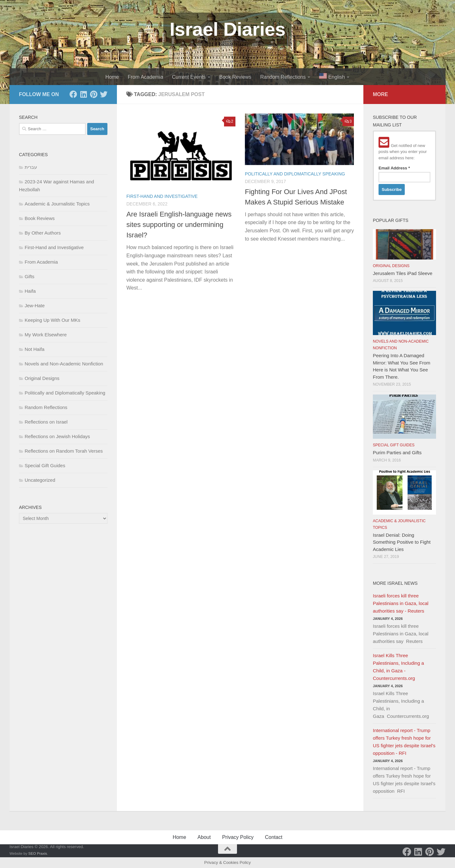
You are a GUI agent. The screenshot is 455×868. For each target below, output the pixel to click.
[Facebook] (73, 94)
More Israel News (395, 583)
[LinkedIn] (83, 94)
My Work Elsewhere (46, 335)
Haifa (30, 291)
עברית (31, 167)
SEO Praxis (38, 853)
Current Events (189, 77)
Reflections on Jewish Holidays (57, 436)
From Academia (145, 77)
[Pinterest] (94, 94)
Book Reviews (235, 77)
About (204, 837)
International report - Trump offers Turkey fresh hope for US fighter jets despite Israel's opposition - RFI (404, 742)
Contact (273, 837)
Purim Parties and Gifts (397, 452)
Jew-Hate (35, 306)
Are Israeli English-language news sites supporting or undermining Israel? (179, 225)
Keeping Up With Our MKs (52, 320)
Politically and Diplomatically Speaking (295, 174)
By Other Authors (43, 233)
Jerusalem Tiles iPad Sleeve (403, 273)
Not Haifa (35, 349)
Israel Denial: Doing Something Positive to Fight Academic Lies (402, 542)
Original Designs (42, 378)
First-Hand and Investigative (162, 196)
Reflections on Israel (46, 422)
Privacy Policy (238, 837)
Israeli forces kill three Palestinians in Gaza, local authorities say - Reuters (401, 603)
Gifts (30, 276)
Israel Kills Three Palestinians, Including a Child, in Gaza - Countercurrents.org (398, 667)
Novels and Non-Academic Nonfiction (64, 364)
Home (112, 77)
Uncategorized (40, 480)
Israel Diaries (228, 29)
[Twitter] (104, 94)
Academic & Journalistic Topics (57, 204)
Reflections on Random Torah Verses (64, 451)
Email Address (394, 168)
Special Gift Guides (45, 465)
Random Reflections (283, 77)
